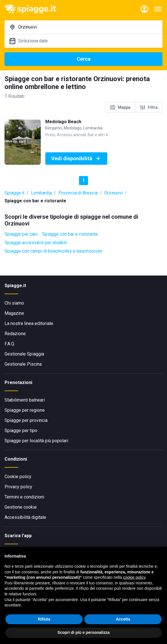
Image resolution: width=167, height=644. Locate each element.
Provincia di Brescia (78, 193)
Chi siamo (14, 303)
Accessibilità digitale (25, 517)
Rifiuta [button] (44, 620)
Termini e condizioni (24, 497)
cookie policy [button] (134, 578)
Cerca (84, 59)
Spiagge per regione (25, 410)
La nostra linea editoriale (29, 323)
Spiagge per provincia (26, 420)
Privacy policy (18, 487)
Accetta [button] (123, 620)
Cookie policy (18, 477)
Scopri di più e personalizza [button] (83, 633)
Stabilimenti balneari (25, 400)
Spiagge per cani (21, 234)
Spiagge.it (14, 193)
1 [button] (84, 180)
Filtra (149, 107)
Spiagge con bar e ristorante (70, 234)
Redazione (15, 334)
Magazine (14, 313)
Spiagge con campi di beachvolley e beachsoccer (53, 251)
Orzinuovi (114, 193)
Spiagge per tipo (21, 431)
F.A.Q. (10, 344)
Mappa (120, 107)
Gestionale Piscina (23, 364)
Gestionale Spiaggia (24, 354)
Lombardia (41, 193)
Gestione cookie (21, 507)
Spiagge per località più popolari (36, 441)
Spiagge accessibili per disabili (36, 243)
